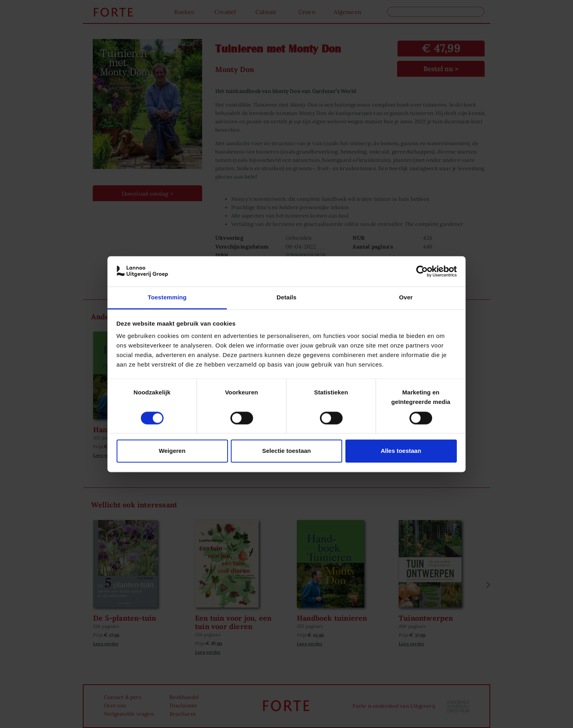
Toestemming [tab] (167, 298)
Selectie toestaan (287, 451)
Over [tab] (406, 298)
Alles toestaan (401, 451)
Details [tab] (286, 298)
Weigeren (172, 451)
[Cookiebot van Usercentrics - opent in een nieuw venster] (422, 271)
